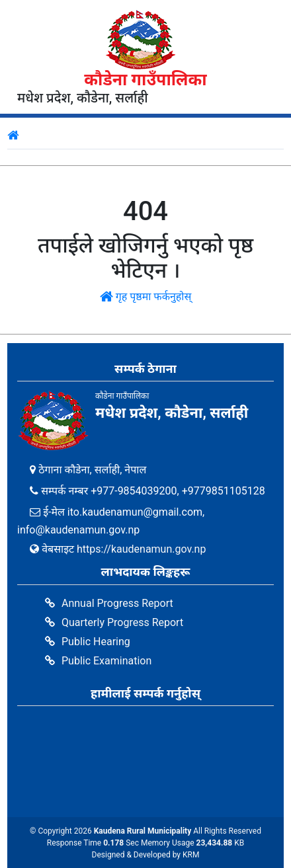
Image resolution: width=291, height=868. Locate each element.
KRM (191, 855)
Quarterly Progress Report (122, 622)
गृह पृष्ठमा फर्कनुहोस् (146, 296)
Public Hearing (96, 642)
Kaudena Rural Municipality (143, 831)
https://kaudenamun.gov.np (141, 549)
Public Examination (106, 661)
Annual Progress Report (117, 603)
